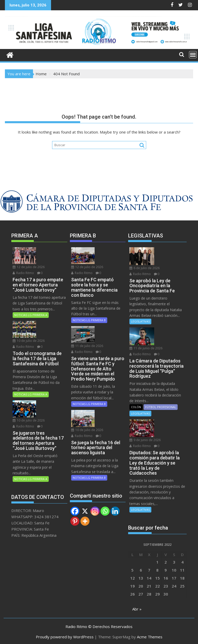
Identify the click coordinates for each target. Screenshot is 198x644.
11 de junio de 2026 (146, 347)
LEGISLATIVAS (140, 321)
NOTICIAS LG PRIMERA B (89, 320)
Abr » (137, 608)
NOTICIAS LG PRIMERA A (31, 314)
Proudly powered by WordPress (65, 635)
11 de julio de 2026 (87, 345)
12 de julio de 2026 (29, 267)
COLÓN (136, 406)
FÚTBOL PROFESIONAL (161, 406)
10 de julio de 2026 (29, 340)
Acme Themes (150, 635)
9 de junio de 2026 (145, 439)
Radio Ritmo (23, 273)
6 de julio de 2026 (145, 267)
